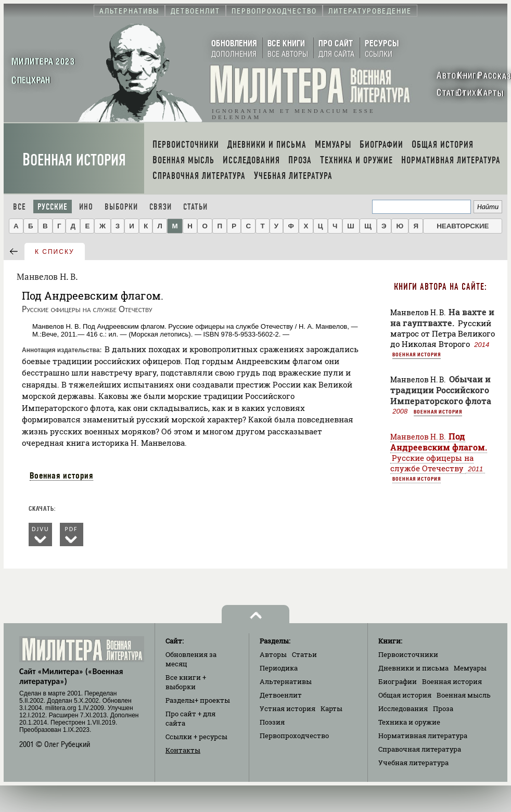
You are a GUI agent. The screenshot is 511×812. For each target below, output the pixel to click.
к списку (55, 252)
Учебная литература (413, 763)
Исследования (403, 708)
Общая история (405, 695)
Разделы (198, 700)
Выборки (121, 207)
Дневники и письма (413, 668)
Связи (161, 207)
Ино (86, 207)
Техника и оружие (409, 722)
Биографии (398, 681)
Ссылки (196, 737)
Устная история (288, 708)
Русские (53, 207)
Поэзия (272, 722)
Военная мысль (464, 695)
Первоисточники (408, 654)
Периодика (279, 668)
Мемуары (470, 668)
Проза (443, 708)
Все (20, 207)
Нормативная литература (423, 736)
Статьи (195, 207)
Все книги (186, 682)
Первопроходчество (294, 736)
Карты (331, 708)
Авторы (273, 654)
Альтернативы (286, 681)
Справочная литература (420, 749)
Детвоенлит (281, 695)
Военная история (74, 160)
